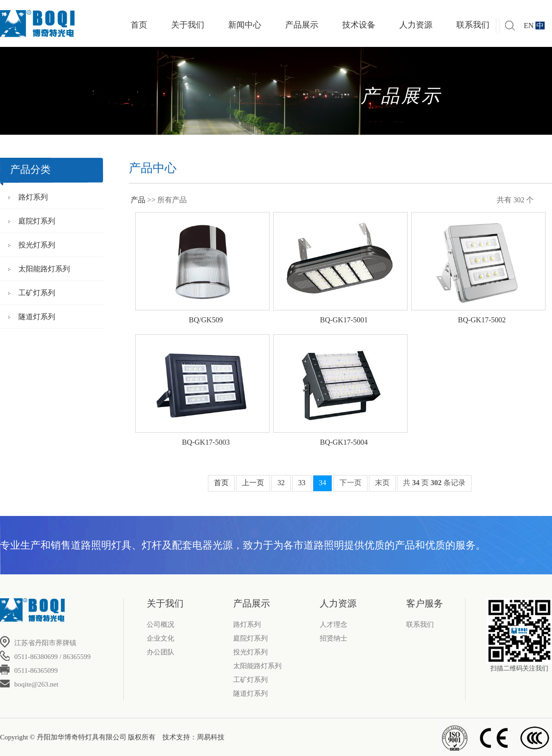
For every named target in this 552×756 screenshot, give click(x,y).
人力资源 (416, 25)
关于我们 (188, 25)
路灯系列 (33, 197)
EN (529, 26)
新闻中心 (245, 25)
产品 (138, 200)
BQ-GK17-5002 (482, 320)
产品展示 (302, 25)
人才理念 (333, 624)
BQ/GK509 (206, 320)
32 (281, 483)
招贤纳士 (333, 638)
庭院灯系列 (37, 221)
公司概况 (161, 624)
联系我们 (473, 25)
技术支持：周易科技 (193, 737)
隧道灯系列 (37, 317)
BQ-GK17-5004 (344, 442)
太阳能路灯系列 (44, 269)
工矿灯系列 (37, 293)
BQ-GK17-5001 (344, 320)
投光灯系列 (37, 245)
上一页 (253, 483)
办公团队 (161, 652)
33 (302, 483)
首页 (139, 25)
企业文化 (161, 638)
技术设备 (359, 25)
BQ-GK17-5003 (206, 442)
